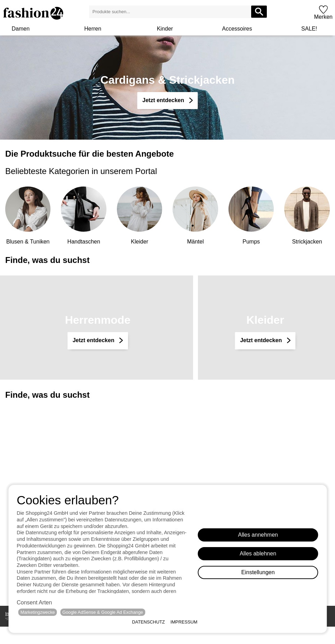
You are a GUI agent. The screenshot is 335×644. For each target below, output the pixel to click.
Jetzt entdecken (94, 340)
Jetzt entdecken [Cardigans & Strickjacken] (164, 100)
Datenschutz (149, 622)
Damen (21, 29)
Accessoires (237, 29)
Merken (323, 17)
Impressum (184, 622)
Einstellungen (258, 572)
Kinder (165, 29)
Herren (93, 29)
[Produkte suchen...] (259, 12)
